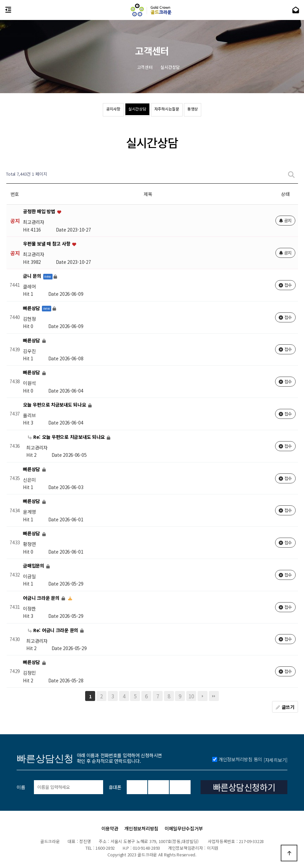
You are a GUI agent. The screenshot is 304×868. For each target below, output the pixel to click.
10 (191, 696)
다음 (203, 696)
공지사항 (95, 110)
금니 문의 (33, 276)
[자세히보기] (276, 808)
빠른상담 (32, 308)
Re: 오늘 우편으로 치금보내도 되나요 (67, 437)
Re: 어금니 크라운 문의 (54, 630)
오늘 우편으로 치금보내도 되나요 (55, 405)
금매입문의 (34, 566)
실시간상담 (131, 110)
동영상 (211, 110)
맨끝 (214, 696)
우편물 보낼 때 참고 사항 (47, 244)
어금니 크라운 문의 (42, 598)
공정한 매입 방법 (40, 212)
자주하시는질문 (173, 110)
